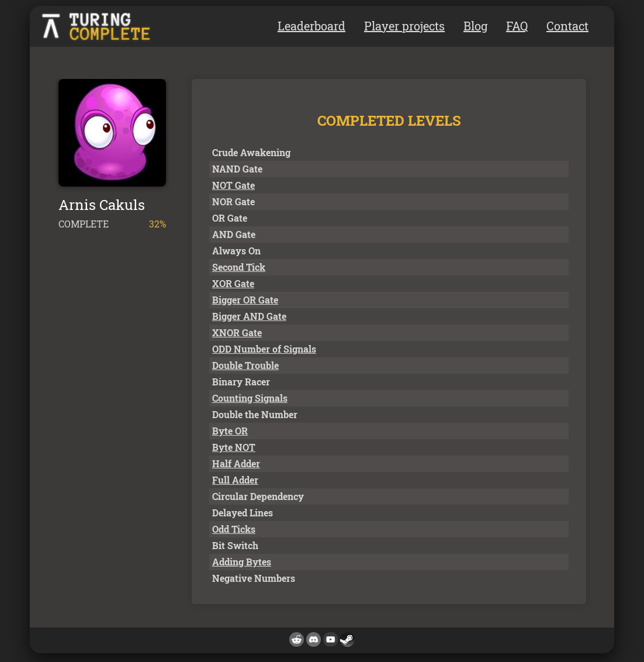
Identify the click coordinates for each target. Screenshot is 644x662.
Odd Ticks (234, 529)
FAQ (517, 26)
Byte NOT (234, 447)
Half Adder (236, 463)
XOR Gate (233, 283)
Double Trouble (245, 365)
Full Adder (235, 480)
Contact (567, 26)
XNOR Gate (237, 332)
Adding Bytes (242, 562)
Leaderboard (311, 26)
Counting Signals (250, 398)
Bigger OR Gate (245, 300)
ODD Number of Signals (264, 349)
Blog (475, 26)
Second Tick (239, 267)
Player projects (404, 26)
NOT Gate (233, 185)
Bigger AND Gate (249, 316)
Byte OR (230, 431)
